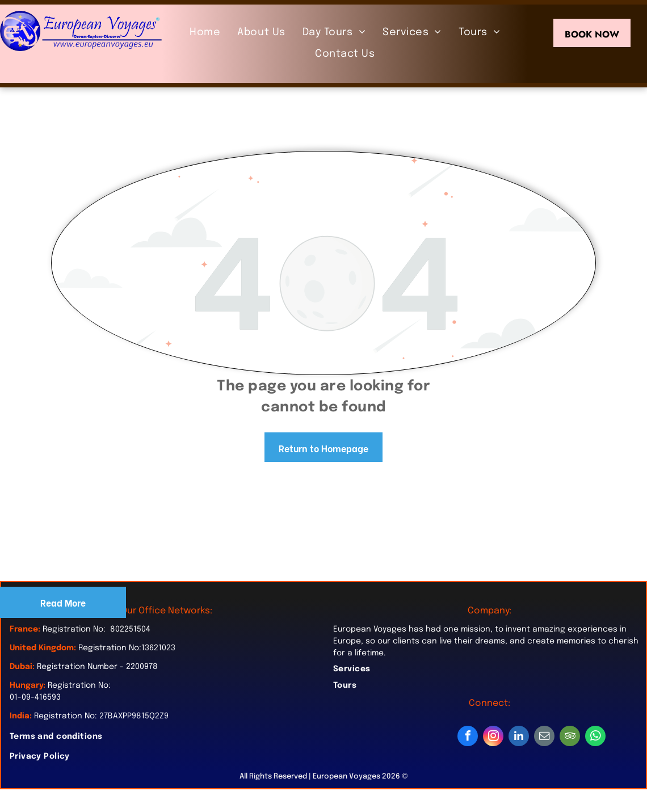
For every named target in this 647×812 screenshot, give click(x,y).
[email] (544, 737)
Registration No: (79, 685)
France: (25, 629)
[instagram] (493, 737)
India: (21, 716)
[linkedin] (519, 737)
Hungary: (28, 685)
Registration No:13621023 (127, 648)
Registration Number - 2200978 (97, 667)
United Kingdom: (43, 648)
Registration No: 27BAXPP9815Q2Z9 (101, 716)
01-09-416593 (35, 697)
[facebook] (468, 737)
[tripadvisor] (570, 737)
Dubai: (22, 667)
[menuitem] (205, 32)
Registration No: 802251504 (96, 629)
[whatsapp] (595, 737)
